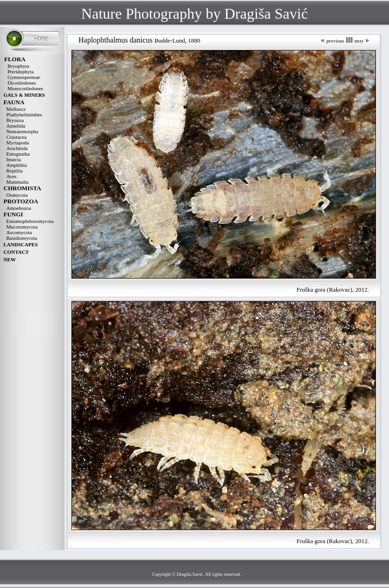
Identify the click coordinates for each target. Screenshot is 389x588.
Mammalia (18, 182)
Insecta (14, 159)
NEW (10, 259)
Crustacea (17, 137)
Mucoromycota (22, 227)
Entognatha (18, 154)
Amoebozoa (19, 208)
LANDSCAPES (21, 244)
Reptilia (15, 171)
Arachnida (17, 148)
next (359, 41)
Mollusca (16, 109)
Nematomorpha (22, 131)
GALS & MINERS (25, 95)
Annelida (16, 126)
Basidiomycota (22, 238)
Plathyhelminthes (24, 115)
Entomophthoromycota (30, 221)
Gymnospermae (24, 77)
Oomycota (17, 195)
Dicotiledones (22, 83)
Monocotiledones (25, 88)
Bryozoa (15, 120)
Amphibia (17, 165)
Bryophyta (18, 66)
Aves (12, 176)
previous (335, 41)
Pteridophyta (21, 72)
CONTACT (16, 252)
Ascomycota (19, 232)
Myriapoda (18, 143)
